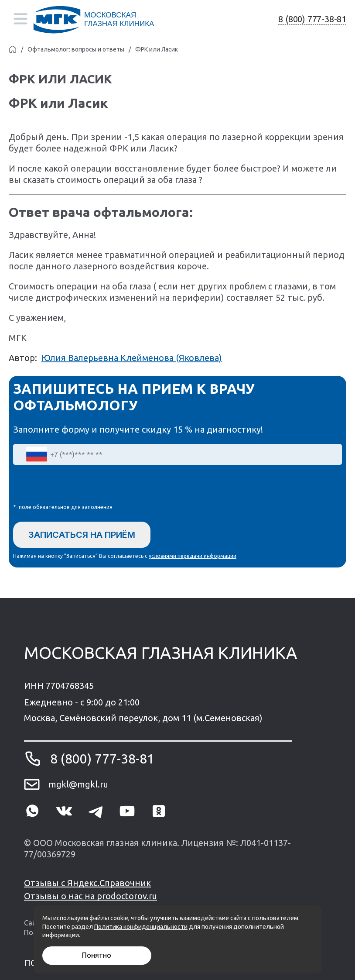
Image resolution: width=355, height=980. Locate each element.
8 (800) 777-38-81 (312, 19)
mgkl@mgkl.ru (78, 784)
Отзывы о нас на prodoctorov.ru (90, 896)
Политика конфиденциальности (141, 927)
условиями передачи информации (193, 556)
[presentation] (79, 486)
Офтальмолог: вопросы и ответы (76, 49)
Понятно (97, 955)
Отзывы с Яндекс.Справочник (87, 883)
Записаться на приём (82, 535)
